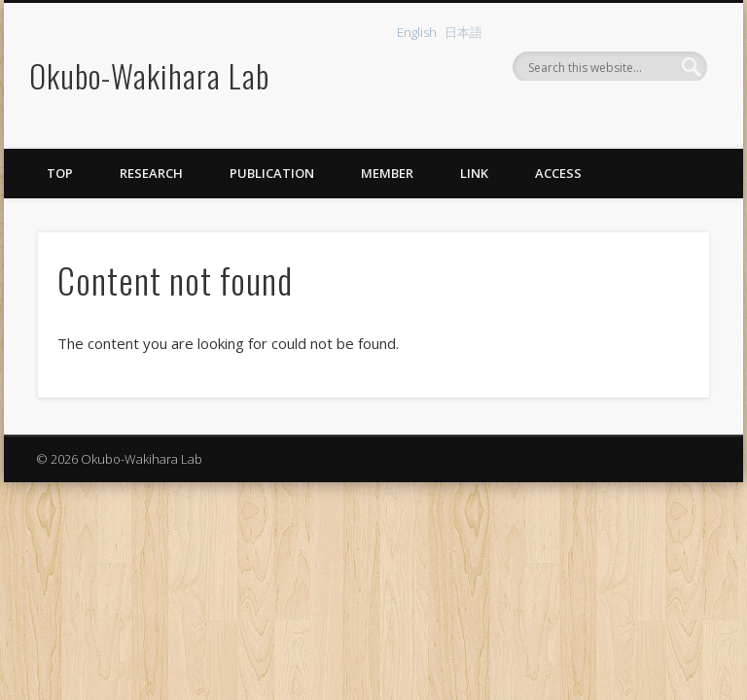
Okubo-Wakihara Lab (149, 75)
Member (387, 173)
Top (60, 173)
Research (151, 173)
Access (558, 173)
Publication (272, 173)
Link (474, 173)
